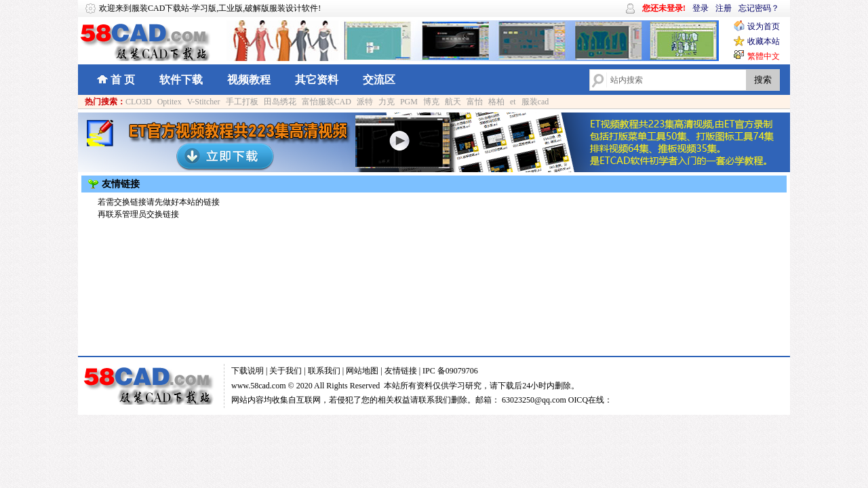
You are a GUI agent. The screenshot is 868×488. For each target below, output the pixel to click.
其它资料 (317, 80)
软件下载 (181, 80)
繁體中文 (764, 56)
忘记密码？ (759, 8)
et (513, 102)
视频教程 (249, 80)
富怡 (475, 102)
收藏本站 (764, 41)
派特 (365, 102)
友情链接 (401, 371)
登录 (701, 8)
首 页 (123, 80)
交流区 (379, 80)
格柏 (496, 102)
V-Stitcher (204, 102)
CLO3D (139, 102)
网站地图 (362, 371)
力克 (387, 102)
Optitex (170, 102)
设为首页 (764, 26)
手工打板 (242, 102)
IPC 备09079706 (450, 371)
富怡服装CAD (327, 102)
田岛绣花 (280, 102)
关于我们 (285, 371)
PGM (409, 102)
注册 (724, 8)
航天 (453, 102)
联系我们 (324, 371)
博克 (431, 102)
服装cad (535, 102)
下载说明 (248, 371)
